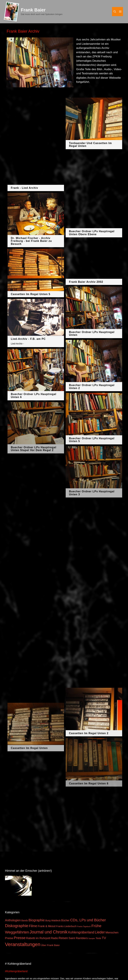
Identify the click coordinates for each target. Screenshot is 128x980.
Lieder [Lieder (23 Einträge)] (100, 932)
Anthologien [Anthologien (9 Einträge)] (13, 920)
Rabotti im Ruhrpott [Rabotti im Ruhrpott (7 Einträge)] (38, 938)
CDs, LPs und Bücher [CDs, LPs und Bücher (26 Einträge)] (88, 920)
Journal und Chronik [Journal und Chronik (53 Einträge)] (48, 932)
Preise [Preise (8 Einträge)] (9, 938)
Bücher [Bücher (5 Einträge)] (65, 920)
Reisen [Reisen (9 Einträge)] (63, 938)
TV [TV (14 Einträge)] (104, 938)
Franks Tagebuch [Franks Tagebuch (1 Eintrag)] (84, 926)
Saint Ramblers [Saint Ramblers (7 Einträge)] (78, 938)
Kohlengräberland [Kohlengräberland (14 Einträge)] (81, 932)
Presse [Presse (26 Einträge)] (20, 938)
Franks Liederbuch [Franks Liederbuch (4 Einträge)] (66, 926)
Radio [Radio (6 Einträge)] (54, 938)
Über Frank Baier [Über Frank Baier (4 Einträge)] (50, 945)
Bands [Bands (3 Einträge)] (25, 921)
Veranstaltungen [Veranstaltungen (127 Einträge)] (23, 944)
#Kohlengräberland (16, 971)
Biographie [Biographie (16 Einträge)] (37, 920)
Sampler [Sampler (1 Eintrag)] (92, 938)
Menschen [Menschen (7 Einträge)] (112, 933)
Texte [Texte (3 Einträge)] (98, 938)
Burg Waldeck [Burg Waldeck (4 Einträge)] (53, 920)
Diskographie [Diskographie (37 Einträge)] (17, 926)
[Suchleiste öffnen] (115, 12)
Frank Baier (33, 10)
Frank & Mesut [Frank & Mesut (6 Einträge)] (47, 926)
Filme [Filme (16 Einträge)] (33, 926)
